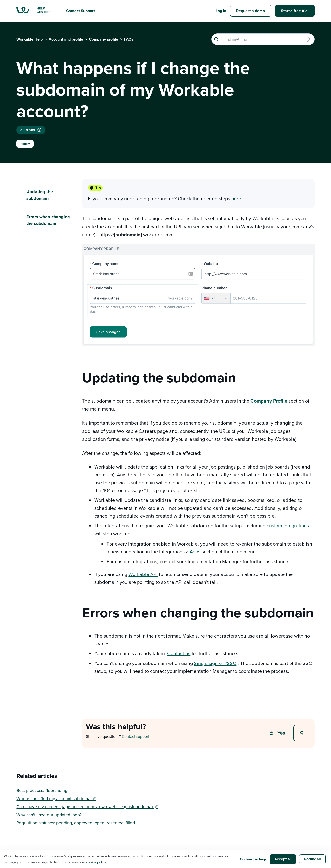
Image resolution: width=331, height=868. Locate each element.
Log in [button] (221, 11)
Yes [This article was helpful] (278, 733)
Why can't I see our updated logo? (49, 815)
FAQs (129, 39)
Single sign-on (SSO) (216, 663)
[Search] (263, 39)
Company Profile (269, 401)
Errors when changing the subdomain (48, 220)
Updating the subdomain (40, 195)
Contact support (136, 736)
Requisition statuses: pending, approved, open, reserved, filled (76, 823)
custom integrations (288, 526)
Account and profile (66, 39)
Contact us (179, 653)
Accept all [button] (283, 859)
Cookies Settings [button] (253, 859)
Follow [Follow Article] (25, 144)
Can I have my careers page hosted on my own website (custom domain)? (87, 807)
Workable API (143, 574)
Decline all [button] (312, 859)
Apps (195, 552)
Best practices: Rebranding (42, 790)
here (236, 198)
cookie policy (96, 862)
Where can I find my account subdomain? (56, 798)
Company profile (103, 39)
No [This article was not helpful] (302, 733)
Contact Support (80, 11)
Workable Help (30, 39)
